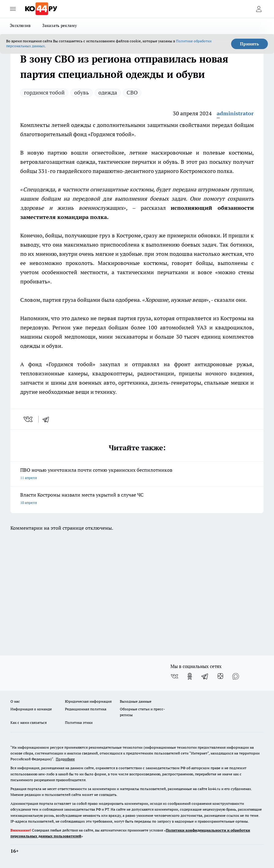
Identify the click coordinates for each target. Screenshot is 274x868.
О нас (15, 701)
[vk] (29, 419)
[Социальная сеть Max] (236, 676)
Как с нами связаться (29, 722)
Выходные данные (136, 701)
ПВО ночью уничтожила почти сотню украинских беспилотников (137, 474)
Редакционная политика (86, 709)
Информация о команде (31, 709)
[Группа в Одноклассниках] (190, 676)
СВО (132, 92)
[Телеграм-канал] (205, 676)
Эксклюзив (20, 25)
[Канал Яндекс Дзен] (220, 676)
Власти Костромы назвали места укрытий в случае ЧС (137, 499)
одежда (108, 92)
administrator (235, 113)
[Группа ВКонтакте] (174, 676)
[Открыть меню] (13, 9)
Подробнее (65, 759)
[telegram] (48, 419)
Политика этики (79, 722)
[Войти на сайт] (259, 9)
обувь (82, 92)
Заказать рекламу (60, 25)
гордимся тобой (44, 92)
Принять (249, 44)
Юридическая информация (88, 701)
